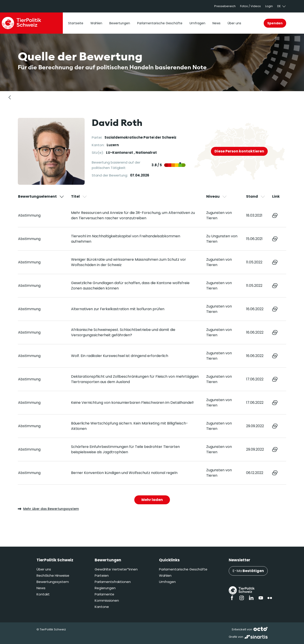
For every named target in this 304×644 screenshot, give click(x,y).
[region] (152, 339)
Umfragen (167, 582)
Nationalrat (146, 153)
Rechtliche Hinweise (53, 575)
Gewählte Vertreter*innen (116, 569)
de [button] (282, 6)
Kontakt (43, 594)
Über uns (44, 569)
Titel (79, 197)
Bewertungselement (41, 197)
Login (269, 6)
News (41, 588)
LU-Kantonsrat (119, 153)
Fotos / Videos (250, 6)
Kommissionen (107, 600)
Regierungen (105, 588)
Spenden (275, 23)
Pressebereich (225, 6)
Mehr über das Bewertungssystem (48, 509)
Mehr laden (152, 500)
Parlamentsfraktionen (113, 582)
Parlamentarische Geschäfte (183, 569)
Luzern (113, 145)
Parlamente (104, 594)
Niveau (217, 197)
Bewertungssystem (53, 582)
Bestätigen (253, 571)
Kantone (102, 607)
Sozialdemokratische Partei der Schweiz (140, 137)
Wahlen (165, 575)
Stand (256, 197)
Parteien (102, 575)
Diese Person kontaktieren (239, 151)
